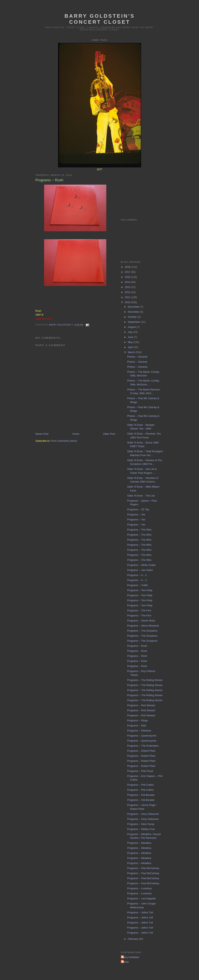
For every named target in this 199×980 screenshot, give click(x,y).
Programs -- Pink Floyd (140, 771)
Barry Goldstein (131, 957)
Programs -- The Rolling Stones (145, 680)
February (133, 939)
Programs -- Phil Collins (140, 785)
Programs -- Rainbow (139, 731)
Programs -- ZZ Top (138, 509)
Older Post (109, 434)
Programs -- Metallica (139, 843)
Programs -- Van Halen (140, 570)
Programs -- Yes (136, 514)
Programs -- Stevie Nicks (141, 621)
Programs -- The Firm (139, 610)
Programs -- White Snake (141, 565)
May (131, 342)
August (132, 327)
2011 (128, 297)
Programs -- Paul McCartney (143, 868)
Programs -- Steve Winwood (143, 626)
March (132, 352)
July (130, 332)
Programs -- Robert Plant (141, 751)
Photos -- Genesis (137, 357)
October (133, 317)
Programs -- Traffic (137, 585)
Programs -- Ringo (137, 720)
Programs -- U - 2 (137, 575)
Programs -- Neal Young (141, 824)
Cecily (125, 962)
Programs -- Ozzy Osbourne (143, 814)
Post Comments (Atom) (64, 441)
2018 (128, 267)
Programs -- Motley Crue (141, 829)
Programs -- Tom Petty (140, 590)
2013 (128, 287)
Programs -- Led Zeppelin (141, 898)
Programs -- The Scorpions (142, 631)
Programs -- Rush (137, 646)
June (131, 337)
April (131, 347)
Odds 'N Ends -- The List (141, 496)
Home (76, 434)
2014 (128, 282)
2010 (128, 302)
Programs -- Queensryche (142, 736)
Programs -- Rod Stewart (141, 705)
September (134, 322)
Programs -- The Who (139, 530)
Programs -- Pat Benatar (141, 795)
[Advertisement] (140, 190)
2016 (128, 277)
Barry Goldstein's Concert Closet (100, 19)
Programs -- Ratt (136, 726)
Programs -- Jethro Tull (140, 912)
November (134, 312)
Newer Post (42, 434)
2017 (128, 272)
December (134, 307)
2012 (128, 292)
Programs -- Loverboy (139, 888)
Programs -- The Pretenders (143, 746)
